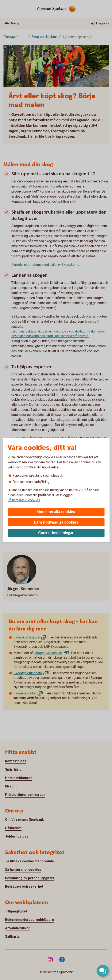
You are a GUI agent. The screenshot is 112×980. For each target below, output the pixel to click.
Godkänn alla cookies (56, 512)
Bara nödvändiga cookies (56, 522)
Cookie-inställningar (56, 533)
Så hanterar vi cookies (24, 500)
